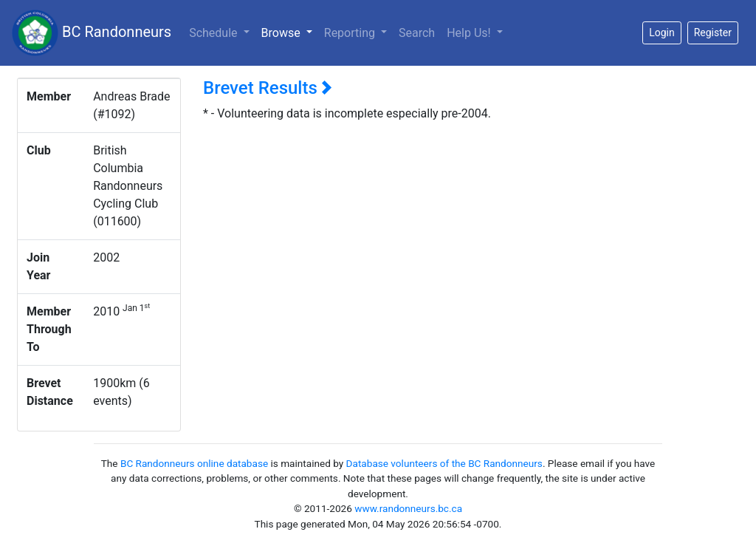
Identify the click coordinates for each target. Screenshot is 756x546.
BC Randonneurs (92, 33)
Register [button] (713, 33)
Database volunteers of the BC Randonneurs (444, 463)
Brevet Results (268, 88)
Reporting (351, 33)
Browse (290, 32)
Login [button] (662, 33)
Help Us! (470, 33)
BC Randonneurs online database (194, 463)
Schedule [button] (214, 33)
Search (417, 33)
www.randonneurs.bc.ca (408, 508)
